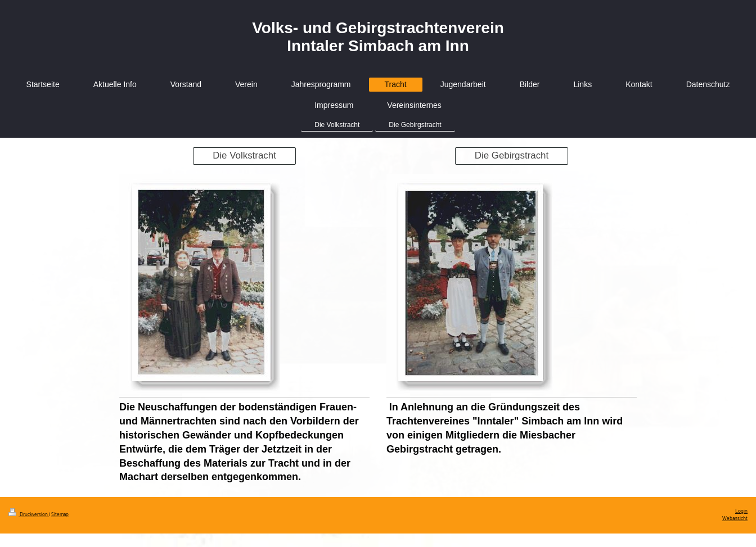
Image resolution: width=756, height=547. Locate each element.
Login (741, 511)
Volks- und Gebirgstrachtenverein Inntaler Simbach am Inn (378, 37)
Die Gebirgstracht (512, 155)
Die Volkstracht (244, 155)
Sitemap (60, 515)
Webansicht (735, 519)
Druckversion (29, 515)
